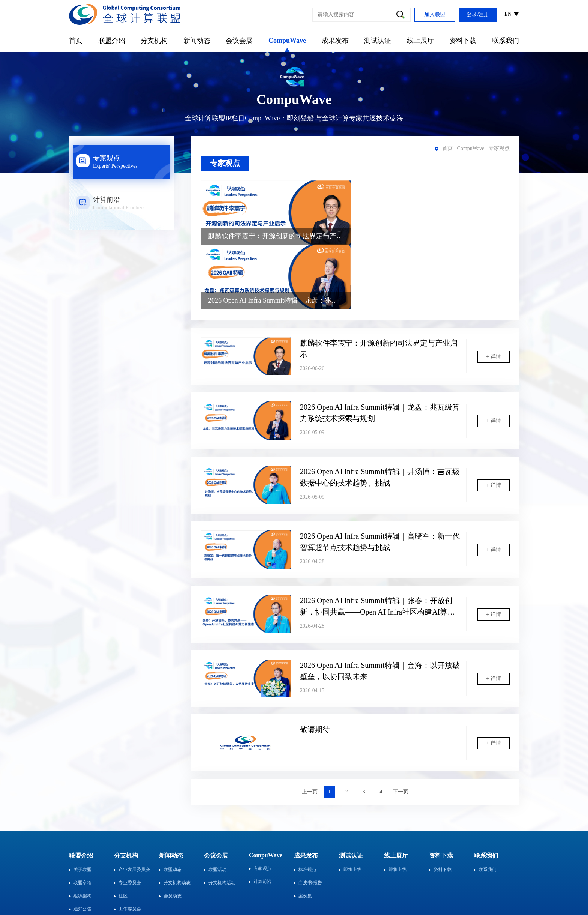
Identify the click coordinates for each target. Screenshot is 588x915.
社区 (123, 832)
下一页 (400, 728)
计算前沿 (262, 818)
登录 (472, 14)
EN (508, 14)
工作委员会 (130, 845)
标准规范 (307, 806)
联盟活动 (217, 806)
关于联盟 (82, 806)
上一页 (310, 728)
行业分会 (127, 858)
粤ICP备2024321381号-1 (486, 891)
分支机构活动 (222, 819)
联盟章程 (82, 819)
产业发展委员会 (134, 806)
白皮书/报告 (310, 819)
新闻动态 (197, 41)
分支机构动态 (177, 819)
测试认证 (378, 41)
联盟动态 (172, 806)
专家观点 (225, 163)
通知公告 (82, 845)
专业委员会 (130, 819)
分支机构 (154, 41)
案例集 (305, 832)
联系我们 (505, 41)
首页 (76, 41)
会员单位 (82, 858)
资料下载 (463, 41)
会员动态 (172, 832)
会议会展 (239, 41)
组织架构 (82, 832)
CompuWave (287, 41)
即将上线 (352, 806)
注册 (484, 14)
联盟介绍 (112, 41)
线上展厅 (420, 41)
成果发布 (335, 41)
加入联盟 (435, 14)
